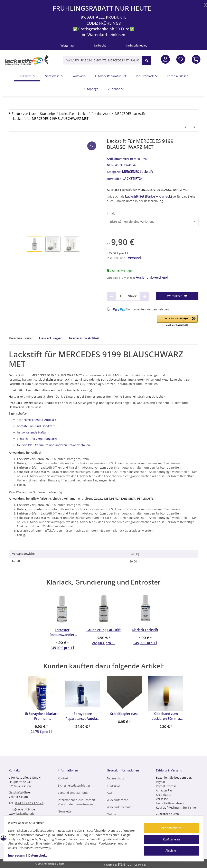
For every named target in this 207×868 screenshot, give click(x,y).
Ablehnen (169, 850)
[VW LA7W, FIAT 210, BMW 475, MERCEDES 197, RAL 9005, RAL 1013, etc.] (103, 60)
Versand (134, 258)
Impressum (18, 855)
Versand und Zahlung (73, 793)
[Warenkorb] (177, 296)
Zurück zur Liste (24, 114)
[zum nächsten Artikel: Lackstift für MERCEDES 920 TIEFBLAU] (194, 127)
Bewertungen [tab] (51, 338)
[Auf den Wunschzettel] (92, 146)
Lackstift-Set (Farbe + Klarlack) (148, 196)
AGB (110, 793)
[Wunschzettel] (181, 59)
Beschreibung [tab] (21, 338)
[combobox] (153, 222)
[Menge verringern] (112, 296)
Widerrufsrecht (117, 800)
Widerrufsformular (120, 807)
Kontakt (63, 778)
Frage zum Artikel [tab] (84, 338)
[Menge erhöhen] (145, 296)
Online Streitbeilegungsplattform (125, 816)
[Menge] (121, 296)
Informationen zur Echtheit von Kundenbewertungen (76, 802)
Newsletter (65, 811)
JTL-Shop (125, 864)
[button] (165, 59)
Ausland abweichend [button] (152, 277)
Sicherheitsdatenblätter (74, 785)
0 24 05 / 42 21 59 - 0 (29, 803)
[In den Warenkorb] (196, 59)
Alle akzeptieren (170, 829)
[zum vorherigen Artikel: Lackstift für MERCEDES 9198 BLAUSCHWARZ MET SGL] (186, 127)
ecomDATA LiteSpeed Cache (169, 864)
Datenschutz (40, 855)
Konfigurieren (170, 839)
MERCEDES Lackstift (138, 172)
